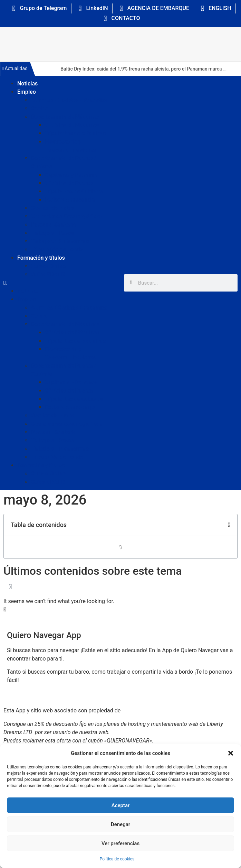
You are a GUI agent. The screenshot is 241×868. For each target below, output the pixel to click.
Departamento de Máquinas (65, 117)
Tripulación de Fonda (57, 250)
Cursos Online (48, 266)
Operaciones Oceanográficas (67, 216)
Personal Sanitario (54, 225)
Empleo (27, 92)
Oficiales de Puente (69, 183)
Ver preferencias (120, 843)
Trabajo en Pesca (52, 233)
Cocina (40, 108)
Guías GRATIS (48, 274)
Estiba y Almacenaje (70, 200)
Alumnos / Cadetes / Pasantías (69, 100)
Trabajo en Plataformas (60, 241)
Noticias (27, 84)
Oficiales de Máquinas (72, 125)
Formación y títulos (41, 258)
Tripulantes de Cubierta (74, 191)
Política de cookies (117, 859)
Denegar (120, 824)
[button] (231, 753)
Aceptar (121, 805)
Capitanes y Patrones (71, 175)
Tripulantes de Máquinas (75, 133)
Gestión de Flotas (53, 208)
